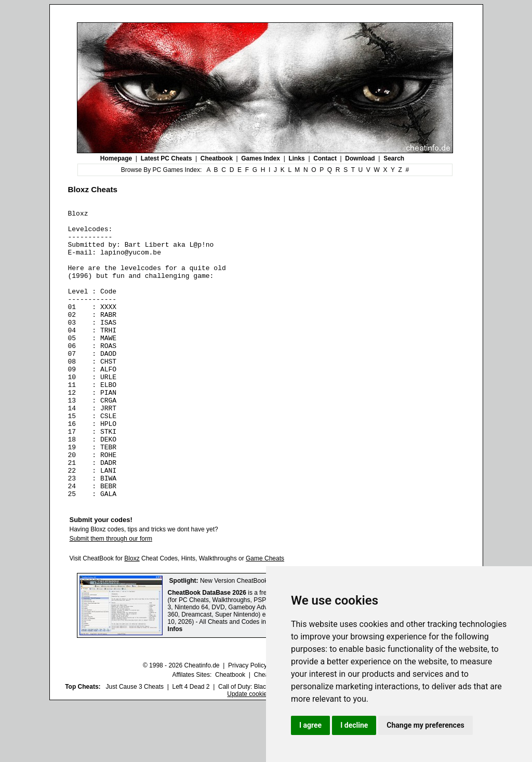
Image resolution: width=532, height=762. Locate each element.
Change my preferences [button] (425, 725)
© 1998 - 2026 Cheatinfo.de (181, 723)
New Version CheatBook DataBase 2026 (256, 638)
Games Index (261, 158)
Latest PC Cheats (167, 158)
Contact (325, 158)
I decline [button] (354, 725)
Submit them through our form (111, 596)
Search (394, 158)
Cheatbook (217, 158)
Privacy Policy (248, 723)
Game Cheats (265, 616)
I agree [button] (310, 725)
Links (296, 158)
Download (360, 158)
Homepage (116, 158)
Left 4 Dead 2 (191, 744)
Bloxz (132, 616)
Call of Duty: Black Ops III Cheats (264, 744)
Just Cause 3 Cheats (135, 744)
